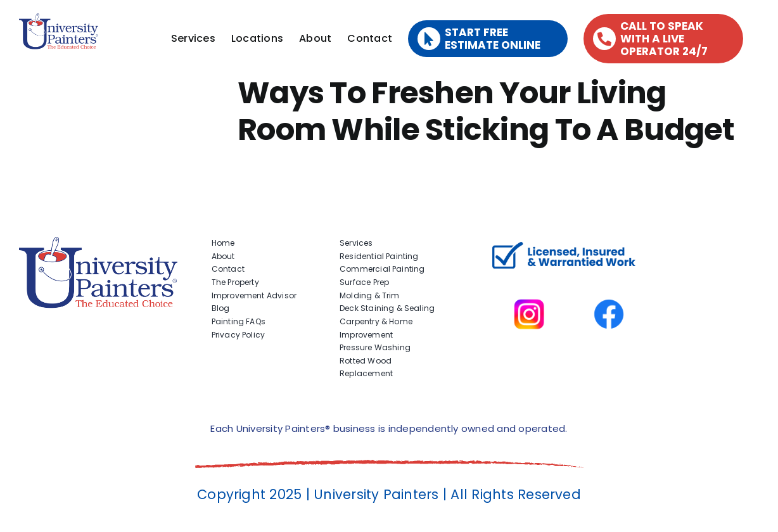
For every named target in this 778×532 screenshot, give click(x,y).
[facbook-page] (609, 282)
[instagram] (529, 282)
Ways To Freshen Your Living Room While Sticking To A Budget (486, 111)
